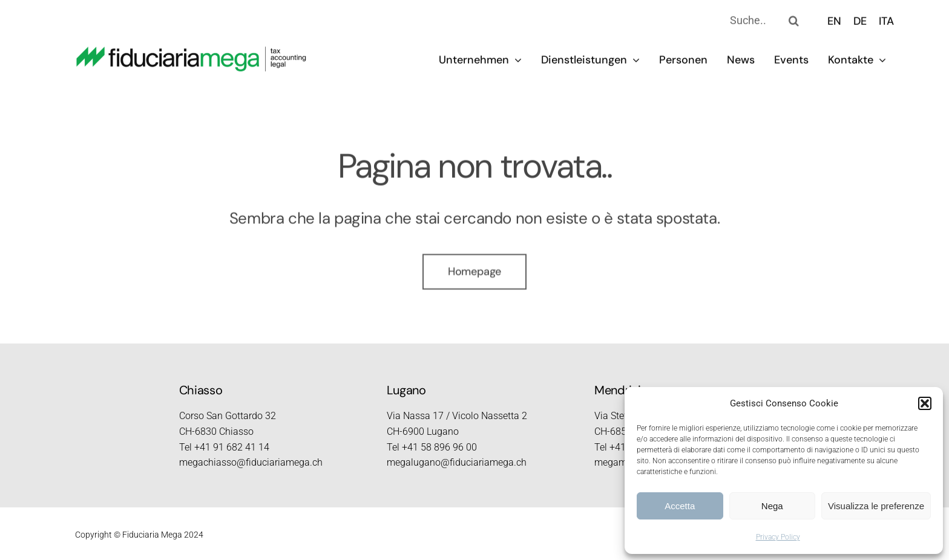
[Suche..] (734, 19)
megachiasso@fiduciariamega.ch (251, 462)
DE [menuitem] (860, 19)
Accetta (680, 506)
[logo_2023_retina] (192, 50)
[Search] (793, 19)
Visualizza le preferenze (876, 506)
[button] (925, 403)
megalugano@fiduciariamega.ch (457, 462)
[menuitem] (834, 19)
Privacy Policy (778, 537)
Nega (772, 506)
